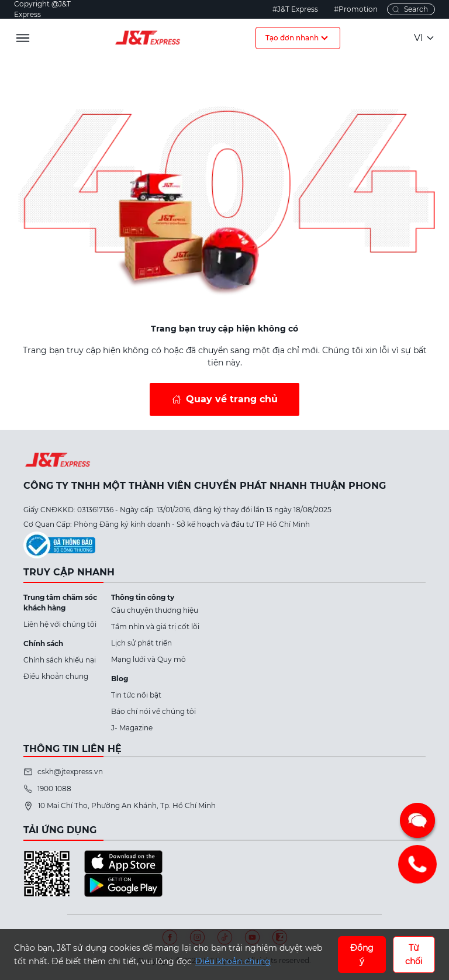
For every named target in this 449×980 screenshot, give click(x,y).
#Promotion (356, 9)
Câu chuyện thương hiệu (155, 610)
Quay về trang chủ (232, 399)
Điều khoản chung (56, 676)
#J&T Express (295, 9)
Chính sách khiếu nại (60, 660)
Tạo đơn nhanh (298, 38)
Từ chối (414, 954)
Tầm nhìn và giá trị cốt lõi (155, 627)
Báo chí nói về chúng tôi (153, 711)
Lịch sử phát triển (141, 643)
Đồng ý (362, 954)
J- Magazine (132, 728)
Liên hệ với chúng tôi (60, 624)
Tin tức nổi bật (136, 695)
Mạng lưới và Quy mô (148, 659)
